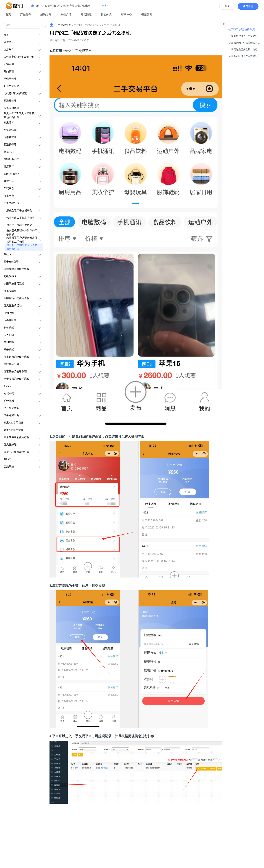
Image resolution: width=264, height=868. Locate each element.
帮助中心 (126, 14)
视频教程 (147, 14)
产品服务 (26, 14)
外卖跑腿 (86, 14)
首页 (8, 14)
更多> (105, 6)
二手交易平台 (63, 25)
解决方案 (46, 14)
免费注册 (248, 6)
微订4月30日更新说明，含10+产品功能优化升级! (63, 6)
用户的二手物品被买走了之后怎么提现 (90, 33)
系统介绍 (66, 14)
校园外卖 (106, 14)
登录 (227, 6)
